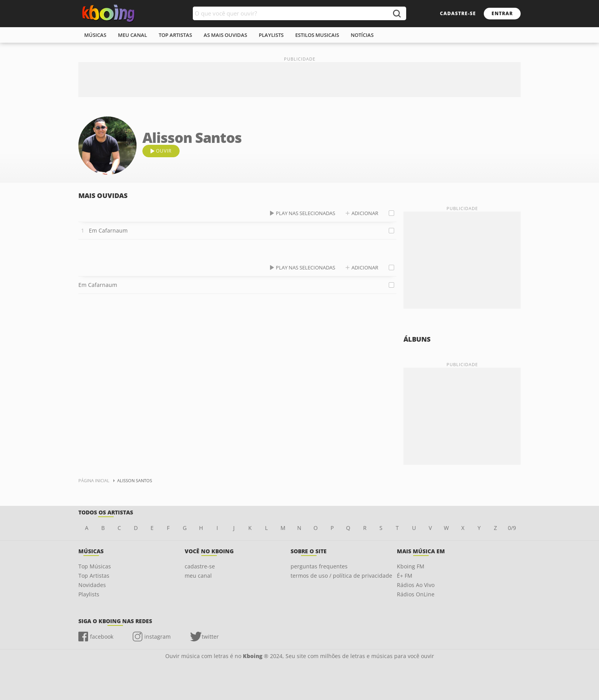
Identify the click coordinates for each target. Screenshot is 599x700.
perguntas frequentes (319, 566)
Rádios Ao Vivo (416, 585)
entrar (502, 13)
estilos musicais (317, 35)
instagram (158, 637)
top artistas (175, 35)
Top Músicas (95, 566)
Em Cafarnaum (108, 230)
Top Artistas (94, 576)
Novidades (92, 585)
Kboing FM (411, 566)
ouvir (164, 151)
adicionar (365, 213)
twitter (210, 637)
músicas (95, 35)
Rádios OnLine (416, 594)
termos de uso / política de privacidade (341, 576)
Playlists (89, 594)
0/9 (512, 528)
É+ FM (405, 576)
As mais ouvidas (225, 35)
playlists (271, 35)
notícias (362, 35)
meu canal (132, 35)
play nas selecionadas (306, 213)
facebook (102, 637)
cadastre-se (458, 13)
